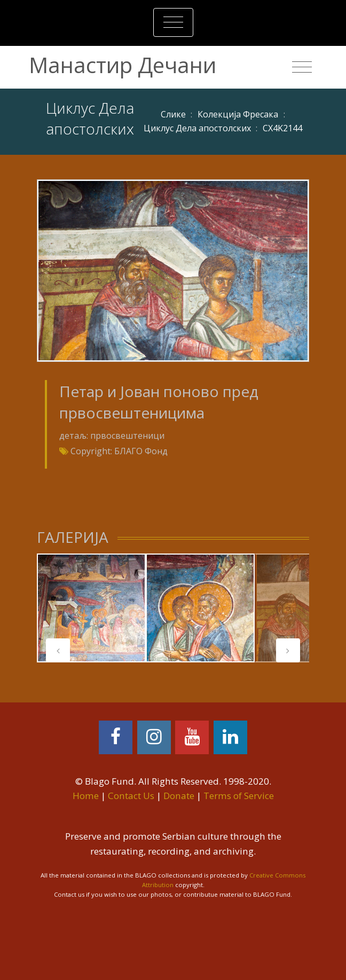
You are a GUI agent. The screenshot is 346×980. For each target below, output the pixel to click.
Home (86, 796)
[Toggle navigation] (173, 22)
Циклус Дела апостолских (197, 128)
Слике (173, 114)
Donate (179, 796)
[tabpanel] (91, 608)
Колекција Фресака (238, 114)
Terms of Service (239, 796)
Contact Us (131, 796)
